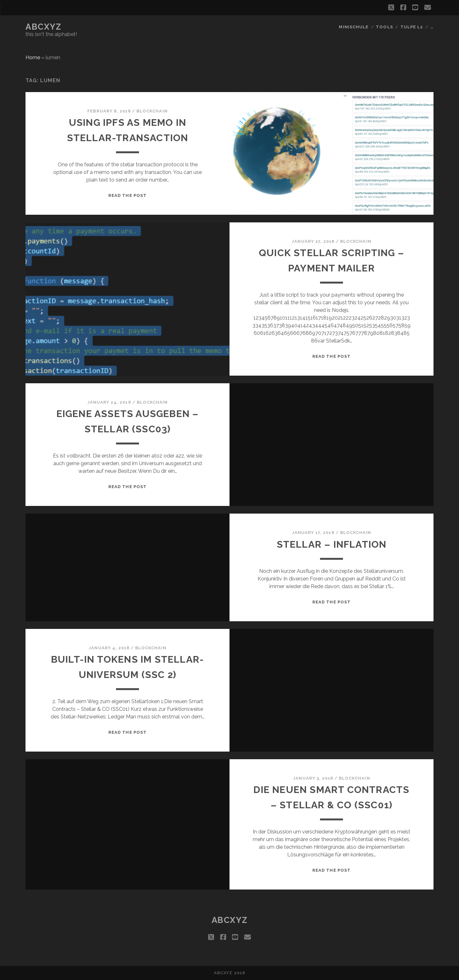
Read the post (127, 195)
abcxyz (43, 27)
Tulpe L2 (412, 27)
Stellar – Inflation (332, 544)
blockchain (152, 111)
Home (33, 58)
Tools (384, 27)
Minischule (353, 27)
